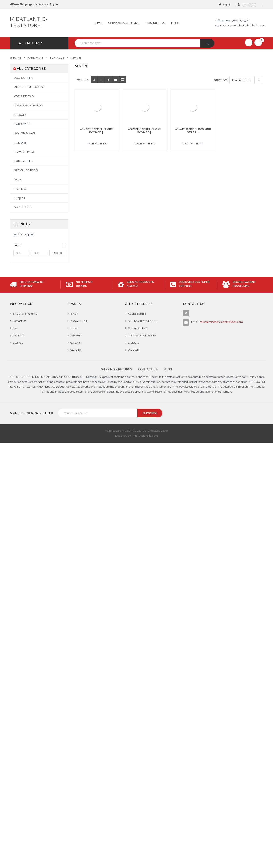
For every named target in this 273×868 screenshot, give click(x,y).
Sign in (225, 4)
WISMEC (76, 335)
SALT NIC (20, 189)
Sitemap (18, 343)
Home (98, 23)
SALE (18, 179)
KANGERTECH (79, 321)
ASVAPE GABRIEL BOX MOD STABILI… (193, 131)
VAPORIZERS (23, 207)
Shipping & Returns (124, 23)
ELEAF (74, 328)
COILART (76, 343)
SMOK (74, 314)
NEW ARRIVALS (24, 152)
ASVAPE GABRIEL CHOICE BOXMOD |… (97, 131)
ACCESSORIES (23, 78)
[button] (39, 245)
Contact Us (155, 23)
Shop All (20, 198)
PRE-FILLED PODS (26, 170)
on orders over (34, 4)
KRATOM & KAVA (25, 133)
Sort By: (221, 80)
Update (57, 253)
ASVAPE (76, 58)
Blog (175, 23)
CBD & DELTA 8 (24, 96)
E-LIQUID (20, 115)
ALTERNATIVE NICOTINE (30, 87)
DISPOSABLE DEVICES (29, 106)
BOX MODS (57, 58)
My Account (248, 4)
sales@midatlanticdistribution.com (245, 26)
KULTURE (20, 143)
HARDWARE (35, 58)
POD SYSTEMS (24, 161)
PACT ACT (19, 335)
